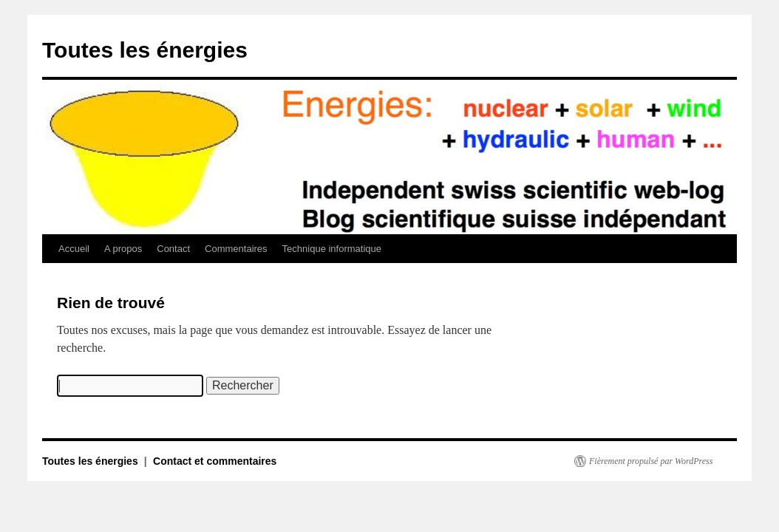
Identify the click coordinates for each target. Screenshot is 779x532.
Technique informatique (332, 249)
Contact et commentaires (215, 461)
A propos (123, 249)
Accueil (74, 249)
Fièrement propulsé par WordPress (651, 461)
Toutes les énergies (145, 50)
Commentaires (236, 249)
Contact (173, 249)
